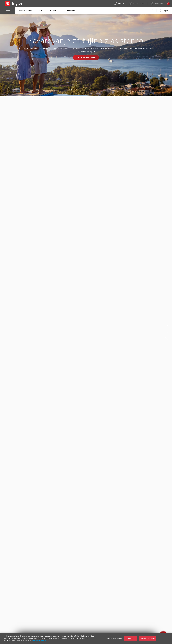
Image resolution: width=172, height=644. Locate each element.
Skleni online (86, 57)
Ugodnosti (55, 10)
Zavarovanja (25, 10)
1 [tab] (168, 326)
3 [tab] (168, 333)
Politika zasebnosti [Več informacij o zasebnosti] (39, 641)
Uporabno (71, 10)
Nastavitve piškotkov (115, 639)
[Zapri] (168, 639)
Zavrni (131, 639)
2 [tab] (168, 329)
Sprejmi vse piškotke (148, 639)
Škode (40, 10)
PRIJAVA (166, 11)
